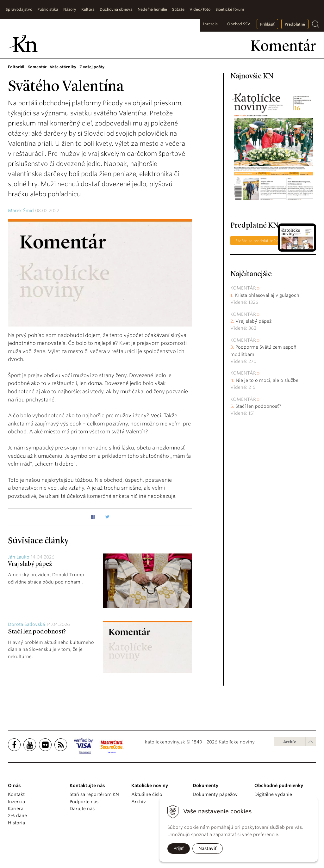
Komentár (37, 67)
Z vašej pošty (92, 67)
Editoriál (16, 67)
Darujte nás (82, 809)
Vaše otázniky (63, 67)
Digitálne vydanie (273, 794)
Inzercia (210, 24)
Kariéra (16, 809)
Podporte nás (84, 802)
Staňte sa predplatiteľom (258, 241)
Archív (290, 742)
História (16, 823)
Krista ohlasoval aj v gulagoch (267, 295)
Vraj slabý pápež (30, 564)
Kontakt (16, 794)
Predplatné (295, 24)
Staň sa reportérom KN (94, 794)
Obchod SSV (239, 24)
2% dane (17, 816)
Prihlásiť (267, 24)
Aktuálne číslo (147, 794)
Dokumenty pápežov (215, 794)
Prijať (179, 848)
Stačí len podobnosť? (37, 632)
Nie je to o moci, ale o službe (267, 380)
